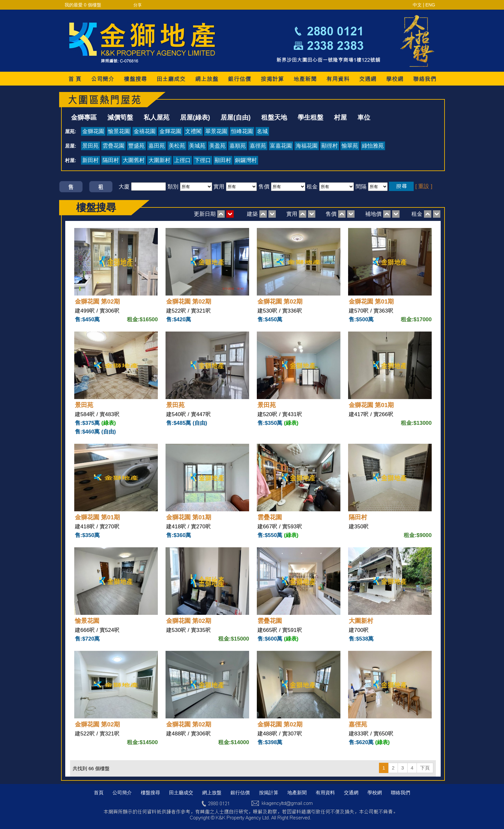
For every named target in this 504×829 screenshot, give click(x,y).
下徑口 (203, 160)
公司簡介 (122, 793)
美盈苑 (217, 146)
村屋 (340, 117)
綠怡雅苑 (373, 146)
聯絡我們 (401, 793)
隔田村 (111, 160)
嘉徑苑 (258, 146)
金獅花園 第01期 (371, 301)
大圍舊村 (134, 160)
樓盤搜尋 (150, 793)
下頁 (425, 768)
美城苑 (197, 146)
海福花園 (307, 146)
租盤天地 (274, 117)
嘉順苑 (238, 146)
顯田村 (223, 160)
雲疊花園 (113, 146)
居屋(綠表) (195, 117)
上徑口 (182, 160)
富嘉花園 (281, 146)
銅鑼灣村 (246, 160)
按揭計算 (269, 793)
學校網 (375, 793)
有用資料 (325, 793)
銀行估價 (240, 793)
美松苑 (177, 146)
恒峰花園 (242, 131)
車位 (364, 117)
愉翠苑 (350, 146)
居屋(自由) (235, 117)
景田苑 (90, 146)
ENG (430, 5)
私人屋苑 (157, 117)
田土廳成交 (181, 793)
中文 (417, 5)
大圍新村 (159, 160)
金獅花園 (93, 131)
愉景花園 (119, 131)
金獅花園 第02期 (97, 301)
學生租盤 (310, 117)
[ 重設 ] (424, 186)
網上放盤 (212, 793)
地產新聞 (297, 793)
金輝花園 (170, 131)
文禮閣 (193, 131)
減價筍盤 (120, 117)
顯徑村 (330, 146)
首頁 (99, 793)
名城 (262, 131)
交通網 (351, 793)
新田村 (90, 160)
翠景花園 (216, 131)
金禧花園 (145, 131)
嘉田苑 (157, 146)
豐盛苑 (136, 146)
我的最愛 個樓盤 (83, 5)
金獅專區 (84, 117)
